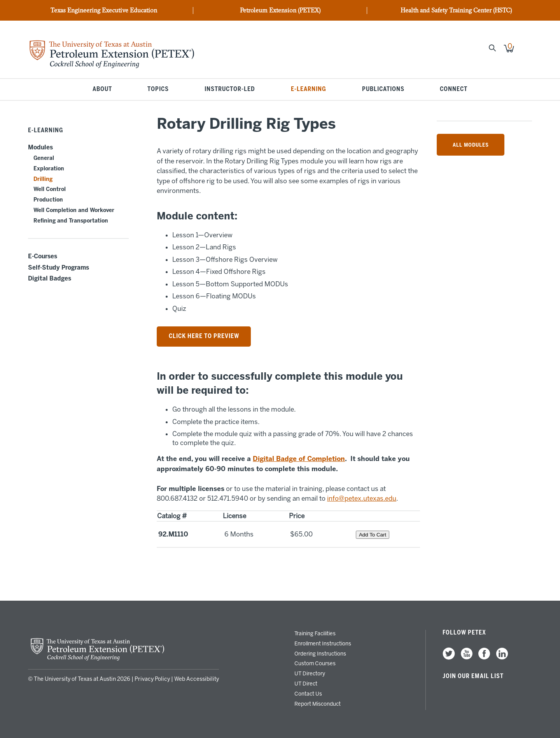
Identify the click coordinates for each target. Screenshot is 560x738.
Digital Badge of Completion (299, 459)
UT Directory (310, 673)
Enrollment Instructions (323, 643)
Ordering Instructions (320, 654)
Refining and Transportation (71, 221)
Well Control (50, 189)
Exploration (49, 169)
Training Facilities (315, 633)
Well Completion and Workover (74, 210)
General (44, 158)
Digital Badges (50, 279)
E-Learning (309, 89)
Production (48, 200)
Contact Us (308, 694)
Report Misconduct (318, 704)
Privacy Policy (152, 679)
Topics (158, 89)
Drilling (43, 179)
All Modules (471, 145)
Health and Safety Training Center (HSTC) (456, 11)
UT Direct (306, 684)
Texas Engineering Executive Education (104, 11)
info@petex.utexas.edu (362, 498)
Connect (454, 89)
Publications (383, 89)
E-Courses (43, 256)
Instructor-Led (230, 89)
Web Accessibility (197, 679)
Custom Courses (315, 663)
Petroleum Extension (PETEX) (280, 11)
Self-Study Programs (59, 268)
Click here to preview (204, 336)
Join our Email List (473, 676)
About (102, 89)
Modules (40, 147)
